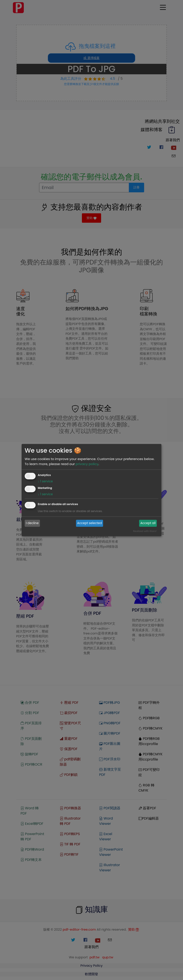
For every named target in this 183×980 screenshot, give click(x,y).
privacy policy (87, 464)
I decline (32, 523)
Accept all (148, 523)
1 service (45, 481)
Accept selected (89, 523)
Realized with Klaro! (145, 531)
